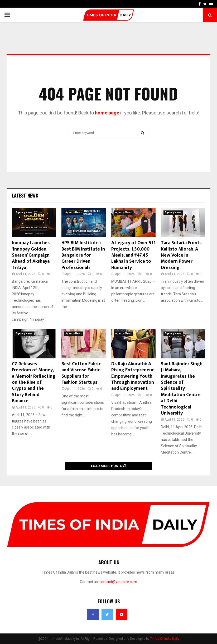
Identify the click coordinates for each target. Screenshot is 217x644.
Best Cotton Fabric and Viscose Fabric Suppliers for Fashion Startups (81, 373)
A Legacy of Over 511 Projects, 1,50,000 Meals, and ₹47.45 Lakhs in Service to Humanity (133, 255)
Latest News (25, 195)
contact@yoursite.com (118, 582)
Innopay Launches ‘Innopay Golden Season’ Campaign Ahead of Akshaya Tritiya (31, 255)
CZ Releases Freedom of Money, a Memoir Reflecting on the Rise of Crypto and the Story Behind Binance (34, 382)
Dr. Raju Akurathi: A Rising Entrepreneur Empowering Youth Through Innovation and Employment (133, 376)
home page (107, 113)
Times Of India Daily (165, 639)
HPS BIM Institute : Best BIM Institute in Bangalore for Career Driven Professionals (83, 255)
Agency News (24, 212)
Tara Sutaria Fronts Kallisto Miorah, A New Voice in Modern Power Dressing (181, 255)
